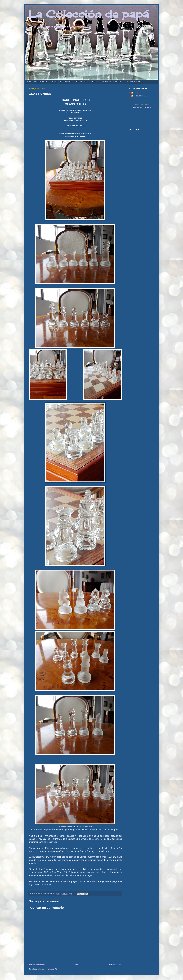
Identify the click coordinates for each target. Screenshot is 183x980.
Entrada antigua (115, 965)
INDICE (54, 82)
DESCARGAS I (66, 82)
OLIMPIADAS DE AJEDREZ (112, 82)
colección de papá (141, 96)
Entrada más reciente (37, 965)
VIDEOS (94, 82)
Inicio (29, 82)
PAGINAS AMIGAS (133, 82)
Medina (137, 93)
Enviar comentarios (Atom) (49, 969)
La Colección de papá (89, 14)
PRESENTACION (41, 82)
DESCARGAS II (82, 82)
